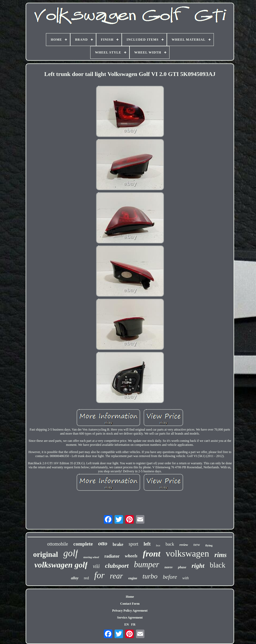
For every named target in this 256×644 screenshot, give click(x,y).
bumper (147, 564)
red (86, 578)
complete (83, 544)
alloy (75, 578)
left (147, 544)
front (152, 554)
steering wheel (91, 557)
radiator (112, 556)
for (99, 575)
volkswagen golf (61, 565)
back (170, 544)
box (158, 545)
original (46, 554)
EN (127, 624)
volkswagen (187, 553)
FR (133, 624)
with (186, 578)
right (198, 566)
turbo (150, 576)
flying (209, 545)
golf (70, 553)
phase (182, 567)
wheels (131, 556)
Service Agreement (130, 618)
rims (220, 555)
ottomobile (58, 544)
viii (96, 566)
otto (103, 543)
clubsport (117, 566)
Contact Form (130, 604)
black (218, 565)
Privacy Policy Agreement (130, 611)
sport (133, 544)
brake (118, 544)
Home (130, 597)
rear (117, 576)
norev (168, 567)
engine (133, 578)
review (184, 545)
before (170, 577)
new (197, 545)
